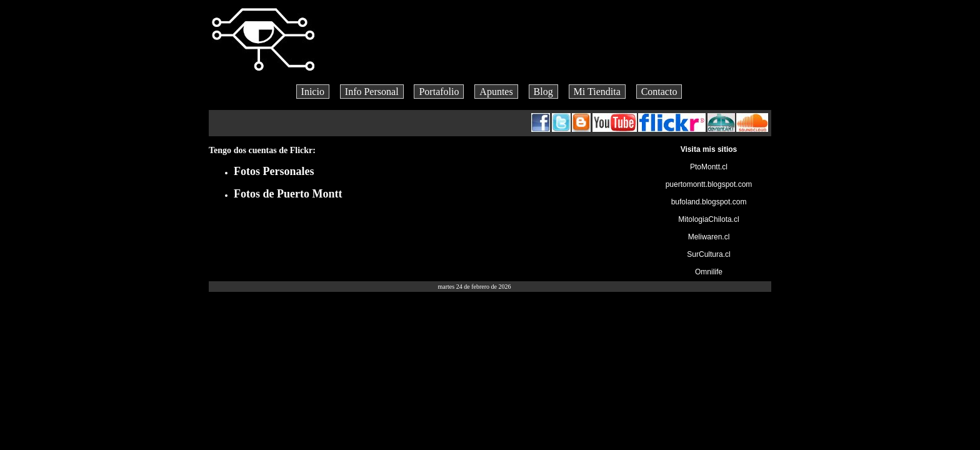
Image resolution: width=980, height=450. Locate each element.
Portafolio (439, 92)
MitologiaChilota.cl (708, 219)
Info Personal (372, 92)
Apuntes (496, 92)
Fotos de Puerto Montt (288, 194)
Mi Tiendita (597, 92)
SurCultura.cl (708, 254)
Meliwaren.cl (709, 237)
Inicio (313, 92)
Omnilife (709, 272)
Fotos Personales (274, 171)
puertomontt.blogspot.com (709, 184)
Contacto (659, 92)
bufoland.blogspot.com (709, 202)
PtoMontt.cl (709, 167)
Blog (543, 92)
